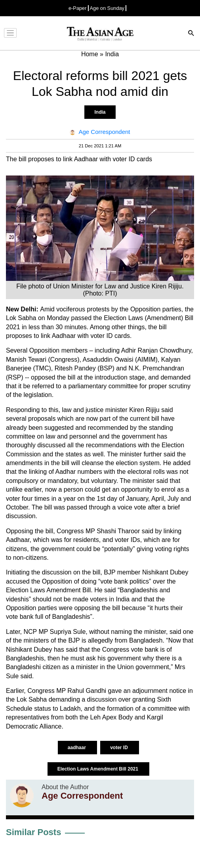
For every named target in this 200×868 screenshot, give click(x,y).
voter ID (120, 748)
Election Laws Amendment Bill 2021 (99, 769)
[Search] (191, 34)
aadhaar (77, 748)
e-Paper (78, 8)
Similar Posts (33, 832)
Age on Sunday (107, 8)
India (100, 112)
